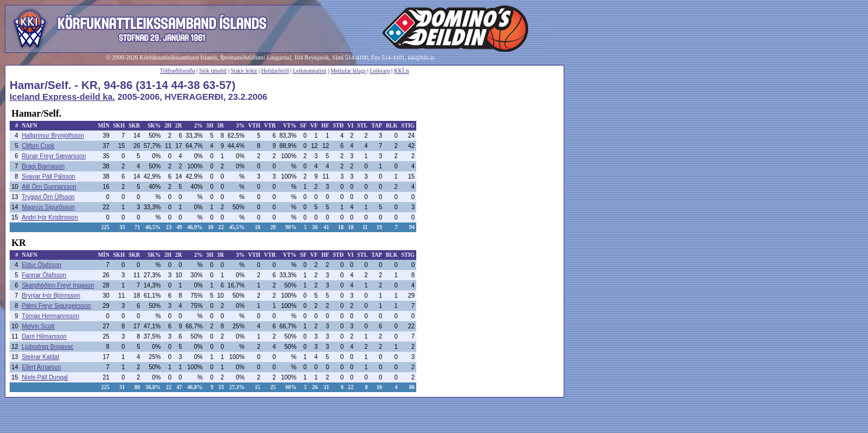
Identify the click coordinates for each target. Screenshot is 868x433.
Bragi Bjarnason (43, 166)
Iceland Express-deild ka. (62, 97)
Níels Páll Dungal (45, 377)
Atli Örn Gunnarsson (49, 187)
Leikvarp (380, 71)
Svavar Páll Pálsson (48, 177)
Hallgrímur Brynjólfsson (53, 136)
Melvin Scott (38, 326)
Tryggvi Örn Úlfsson (48, 197)
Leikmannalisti (310, 71)
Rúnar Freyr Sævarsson (54, 156)
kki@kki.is (421, 57)
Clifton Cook (38, 146)
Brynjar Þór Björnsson (51, 296)
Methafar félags (348, 71)
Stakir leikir (244, 71)
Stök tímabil (213, 71)
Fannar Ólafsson (44, 275)
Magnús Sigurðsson (48, 207)
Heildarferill (275, 71)
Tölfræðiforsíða (178, 71)
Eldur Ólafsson (42, 265)
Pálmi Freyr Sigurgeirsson (56, 306)
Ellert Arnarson (42, 367)
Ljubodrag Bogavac (48, 347)
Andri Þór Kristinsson (50, 217)
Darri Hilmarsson (44, 336)
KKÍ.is (402, 71)
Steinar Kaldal (40, 357)
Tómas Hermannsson (51, 316)
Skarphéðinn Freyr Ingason (58, 285)
